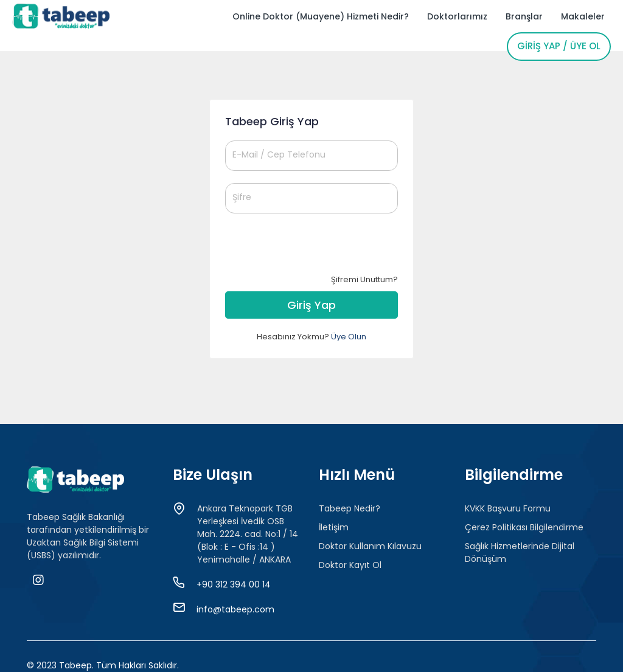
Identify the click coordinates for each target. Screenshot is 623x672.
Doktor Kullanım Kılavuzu (370, 546)
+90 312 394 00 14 (234, 584)
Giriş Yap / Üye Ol (559, 46)
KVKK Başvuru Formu (508, 508)
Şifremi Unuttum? (364, 279)
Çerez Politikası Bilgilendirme (524, 527)
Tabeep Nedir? (350, 508)
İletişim (334, 527)
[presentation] (318, 249)
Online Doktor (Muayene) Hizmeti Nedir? (321, 16)
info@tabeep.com (235, 609)
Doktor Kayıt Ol (350, 565)
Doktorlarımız (457, 16)
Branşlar (524, 16)
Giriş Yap (311, 305)
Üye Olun (349, 337)
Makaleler (583, 16)
